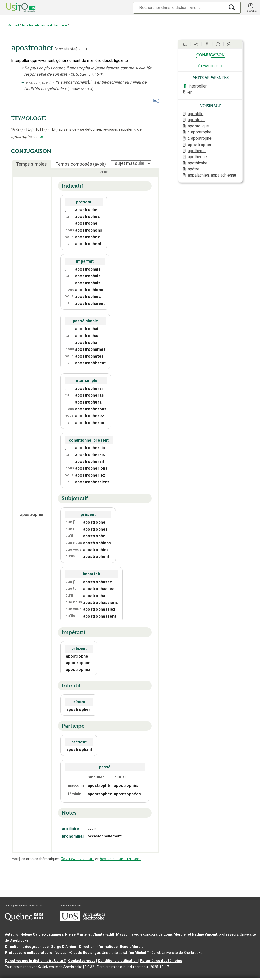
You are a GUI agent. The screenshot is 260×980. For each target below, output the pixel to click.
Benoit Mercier (132, 947)
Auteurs (11, 934)
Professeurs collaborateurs (28, 953)
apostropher (200, 145)
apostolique (198, 126)
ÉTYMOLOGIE (29, 118)
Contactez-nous (82, 961)
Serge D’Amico (64, 947)
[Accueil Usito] (15, 8)
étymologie (210, 66)
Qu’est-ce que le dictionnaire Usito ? (35, 961)
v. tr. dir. (84, 49)
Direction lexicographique (27, 947)
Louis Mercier (175, 934)
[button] (250, 8)
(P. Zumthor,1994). (81, 89)
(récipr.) (45, 83)
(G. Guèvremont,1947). (87, 74)
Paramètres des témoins (161, 961)
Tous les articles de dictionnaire (44, 25)
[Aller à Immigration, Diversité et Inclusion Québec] (24, 920)
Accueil (13, 25)
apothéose (197, 157)
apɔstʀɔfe (66, 49)
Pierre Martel (76, 934)
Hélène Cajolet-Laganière (42, 934)
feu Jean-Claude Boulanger (77, 953)
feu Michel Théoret (144, 953)
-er (41, 137)
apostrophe (200, 132)
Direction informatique (98, 947)
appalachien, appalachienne (212, 175)
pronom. (32, 83)
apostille (196, 114)
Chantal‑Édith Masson (111, 934)
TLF (27, 129)
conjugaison (210, 54)
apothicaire (198, 163)
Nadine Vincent (205, 934)
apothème (197, 151)
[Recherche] (179, 7)
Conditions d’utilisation (118, 961)
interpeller (198, 86)
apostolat (196, 120)
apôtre (194, 169)
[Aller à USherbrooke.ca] (83, 920)
